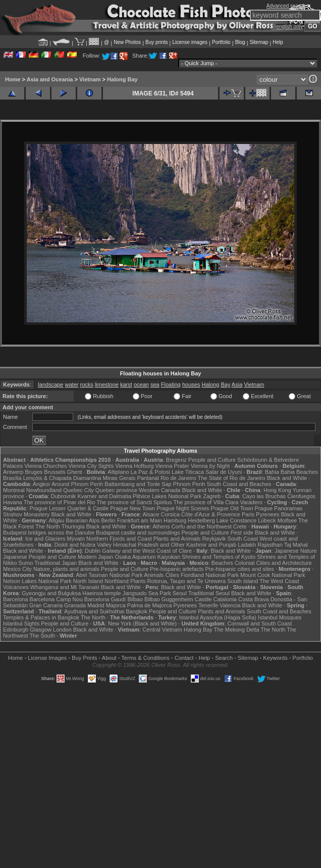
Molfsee (287, 520)
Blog (240, 42)
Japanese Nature (296, 551)
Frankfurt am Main (140, 520)
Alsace (151, 514)
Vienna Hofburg (134, 466)
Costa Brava (254, 599)
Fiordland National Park (210, 575)
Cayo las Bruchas (264, 496)
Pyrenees (268, 514)
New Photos (127, 42)
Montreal (14, 490)
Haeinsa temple (101, 593)
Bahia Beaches (299, 472)
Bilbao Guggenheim (169, 599)
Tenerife (208, 605)
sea (155, 384)
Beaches (222, 563)
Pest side (242, 533)
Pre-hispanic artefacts (177, 569)
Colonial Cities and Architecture (273, 563)
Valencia (230, 605)
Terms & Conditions (145, 658)
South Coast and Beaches (239, 484)
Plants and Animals (177, 539)
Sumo (26, 563)
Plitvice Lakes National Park (167, 496)
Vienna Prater (172, 466)
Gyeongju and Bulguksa (51, 593)
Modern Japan (95, 557)
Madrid (96, 605)
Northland (117, 581)
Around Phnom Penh (77, 484)
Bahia (272, 472)
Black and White (287, 478)
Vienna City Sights (91, 466)
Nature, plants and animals (66, 569)
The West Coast (279, 581)
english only (289, 27)
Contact (184, 658)
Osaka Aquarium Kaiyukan (147, 557)
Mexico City (17, 569)
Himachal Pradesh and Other (149, 545)
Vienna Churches (45, 466)
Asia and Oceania (50, 79)
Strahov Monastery (26, 514)
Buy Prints (84, 658)
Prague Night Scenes (183, 508)
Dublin (93, 551)
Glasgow (41, 630)
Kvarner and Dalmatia (104, 496)
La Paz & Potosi (150, 472)
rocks (87, 384)
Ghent (75, 472)
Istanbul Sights (21, 623)
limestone (107, 384)
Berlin (108, 520)
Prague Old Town (232, 508)
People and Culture (212, 460)
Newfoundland (44, 490)
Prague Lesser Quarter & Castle (69, 508)
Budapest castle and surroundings (138, 533)
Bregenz (176, 460)
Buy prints (156, 42)
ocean (141, 384)
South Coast (243, 539)
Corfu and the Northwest (202, 526)
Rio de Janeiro (178, 478)
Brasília (12, 478)
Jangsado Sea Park (147, 593)
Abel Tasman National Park (109, 575)
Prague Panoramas (279, 508)
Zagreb (212, 496)
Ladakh (247, 545)
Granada (75, 605)
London (62, 630)
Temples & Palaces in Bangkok (41, 617)
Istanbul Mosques (280, 617)
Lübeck (267, 520)
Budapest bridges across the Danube (49, 533)
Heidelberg (201, 520)
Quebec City (78, 490)
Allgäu (57, 520)
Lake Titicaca (188, 472)
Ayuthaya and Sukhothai (94, 611)
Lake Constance (237, 520)
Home (13, 79)
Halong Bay (122, 79)
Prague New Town (132, 508)
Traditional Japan (56, 563)
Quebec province (116, 490)
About (109, 658)
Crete (240, 526)
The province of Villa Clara (206, 502)
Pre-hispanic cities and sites (240, 569)
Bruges (34, 472)
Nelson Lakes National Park (37, 581)
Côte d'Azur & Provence (211, 514)
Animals (154, 575)
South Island (243, 581)
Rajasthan (270, 545)
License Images (47, 658)
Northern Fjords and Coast (119, 539)
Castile (203, 599)
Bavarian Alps (83, 520)
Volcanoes (16, 587)
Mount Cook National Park (273, 575)
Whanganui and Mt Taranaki (65, 587)
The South (42, 636)
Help (278, 42)
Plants (138, 581)
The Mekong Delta (237, 630)
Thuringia (73, 526)
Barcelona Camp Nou (56, 599)
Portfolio (221, 42)
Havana (13, 502)
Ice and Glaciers (45, 539)
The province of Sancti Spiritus (135, 502)
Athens (161, 526)
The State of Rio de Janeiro (232, 478)
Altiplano (118, 472)
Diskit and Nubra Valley (83, 545)
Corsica (170, 514)
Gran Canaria (46, 605)
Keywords (275, 658)
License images (190, 42)
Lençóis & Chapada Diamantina (62, 478)
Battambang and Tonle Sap (138, 484)
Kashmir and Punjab (211, 545)
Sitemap (259, 42)
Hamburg (175, 520)
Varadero (251, 502)
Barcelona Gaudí (105, 599)
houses (191, 384)
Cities (172, 575)
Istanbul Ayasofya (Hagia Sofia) (218, 617)
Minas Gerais (119, 478)
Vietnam (90, 79)
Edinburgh (16, 630)
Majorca (116, 605)
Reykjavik (214, 539)
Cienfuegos (301, 496)
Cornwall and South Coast (260, 623)
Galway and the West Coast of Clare (147, 551)
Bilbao (135, 599)
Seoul (180, 593)
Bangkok (137, 611)
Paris (248, 514)
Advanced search (286, 6)
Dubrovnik (64, 496)
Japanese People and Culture (40, 557)
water (72, 384)
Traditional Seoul (209, 593)
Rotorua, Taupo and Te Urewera (187, 581)
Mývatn (76, 539)
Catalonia (225, 599)
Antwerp (13, 472)
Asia (237, 384)
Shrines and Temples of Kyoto (219, 557)
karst (126, 384)
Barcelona (16, 599)
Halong (211, 384)
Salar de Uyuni (224, 472)
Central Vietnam (162, 630)
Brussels (55, 472)
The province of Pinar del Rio (60, 502)
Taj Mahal (296, 545)
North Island (88, 581)
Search (224, 658)
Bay (225, 384)
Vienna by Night (210, 466)
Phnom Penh (189, 484)
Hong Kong (277, 490)
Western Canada (159, 490)
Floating (171, 384)
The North (48, 526)
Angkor (42, 484)
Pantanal (148, 478)
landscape (50, 384)
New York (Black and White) (142, 623)
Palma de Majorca (150, 605)
